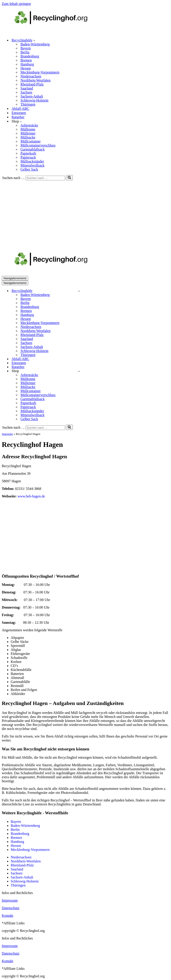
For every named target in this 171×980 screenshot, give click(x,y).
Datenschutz (11, 908)
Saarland (27, 88)
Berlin (25, 52)
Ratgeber (18, 117)
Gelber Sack (29, 169)
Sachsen (26, 92)
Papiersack (28, 157)
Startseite (7, 434)
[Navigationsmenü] (15, 278)
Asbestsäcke (29, 125)
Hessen (26, 68)
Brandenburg (30, 56)
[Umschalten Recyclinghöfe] (79, 291)
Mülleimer (28, 133)
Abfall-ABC (20, 109)
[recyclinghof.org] (57, 32)
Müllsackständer (32, 161)
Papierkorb (28, 153)
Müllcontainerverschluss (38, 145)
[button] (34, 40)
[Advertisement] (85, 214)
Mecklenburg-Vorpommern (40, 72)
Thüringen (28, 104)
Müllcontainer (31, 141)
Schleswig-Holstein (34, 100)
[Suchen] (45, 178)
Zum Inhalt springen (16, 4)
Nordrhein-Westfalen (36, 80)
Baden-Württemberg (35, 44)
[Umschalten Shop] (79, 371)
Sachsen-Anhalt (32, 96)
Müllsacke (28, 137)
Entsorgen (19, 113)
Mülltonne (28, 129)
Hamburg (27, 64)
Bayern (26, 48)
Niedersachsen (31, 76)
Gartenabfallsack (33, 149)
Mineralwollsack (33, 165)
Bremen (26, 60)
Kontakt (8, 916)
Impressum (10, 900)
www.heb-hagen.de (31, 496)
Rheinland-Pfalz (32, 84)
